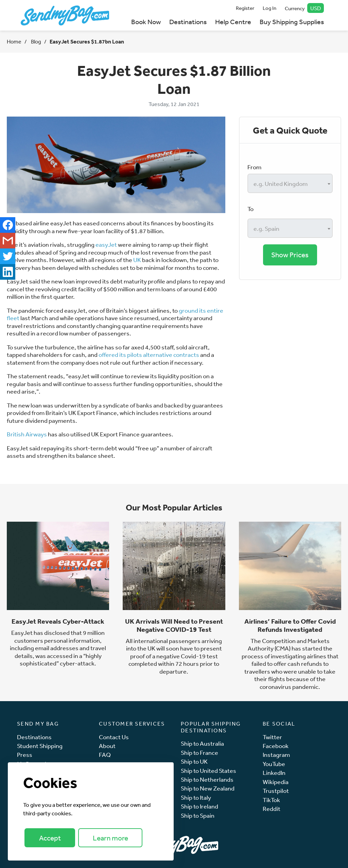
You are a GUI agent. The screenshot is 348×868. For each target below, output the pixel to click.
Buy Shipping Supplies (292, 22)
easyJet (106, 244)
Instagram (276, 755)
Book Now (146, 22)
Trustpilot (276, 791)
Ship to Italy (196, 797)
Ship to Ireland (199, 806)
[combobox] (290, 183)
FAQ (105, 755)
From (254, 167)
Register (245, 8)
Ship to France (199, 753)
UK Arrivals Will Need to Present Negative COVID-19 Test (174, 625)
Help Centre (233, 22)
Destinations (188, 22)
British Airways (27, 434)
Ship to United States (208, 771)
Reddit (272, 809)
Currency (304, 8)
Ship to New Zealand (208, 788)
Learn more (110, 838)
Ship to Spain (198, 815)
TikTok (271, 800)
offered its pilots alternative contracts (149, 354)
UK (137, 260)
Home (14, 41)
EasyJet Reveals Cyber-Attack (58, 621)
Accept (50, 838)
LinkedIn (274, 773)
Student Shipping (40, 746)
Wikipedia (276, 782)
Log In (269, 8)
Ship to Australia (202, 743)
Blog (36, 41)
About (107, 746)
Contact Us (114, 737)
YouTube (274, 764)
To (250, 209)
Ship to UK (194, 761)
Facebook (276, 746)
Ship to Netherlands (207, 779)
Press (25, 755)
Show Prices (290, 255)
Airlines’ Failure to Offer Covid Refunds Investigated (290, 625)
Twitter (272, 737)
